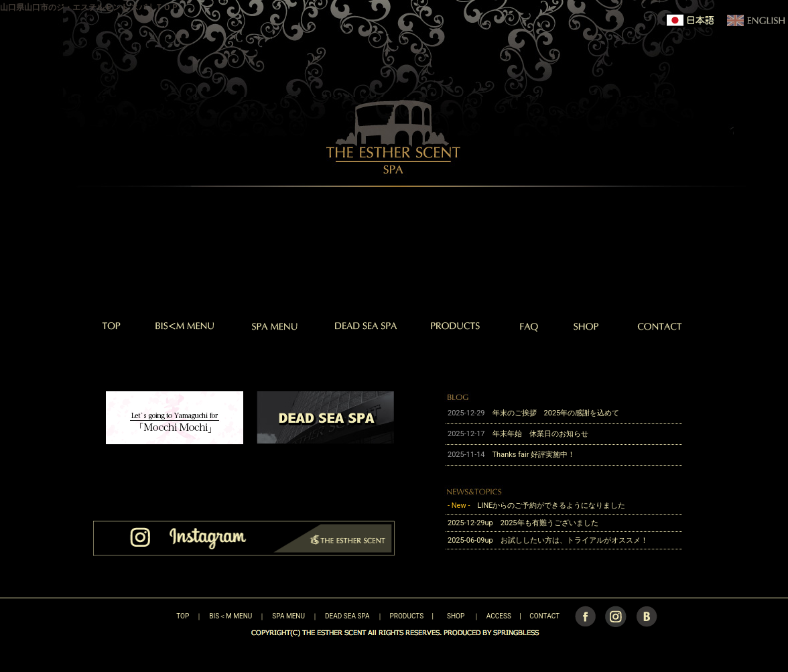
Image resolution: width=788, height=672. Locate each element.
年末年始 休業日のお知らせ (540, 434)
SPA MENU (288, 616)
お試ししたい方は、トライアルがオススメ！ (574, 540)
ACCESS (499, 616)
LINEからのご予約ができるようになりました (551, 506)
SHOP (456, 616)
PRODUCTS (407, 616)
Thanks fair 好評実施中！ (538, 455)
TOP (159, 616)
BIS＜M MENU (231, 616)
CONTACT (544, 616)
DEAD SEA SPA (347, 616)
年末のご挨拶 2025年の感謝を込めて (556, 413)
